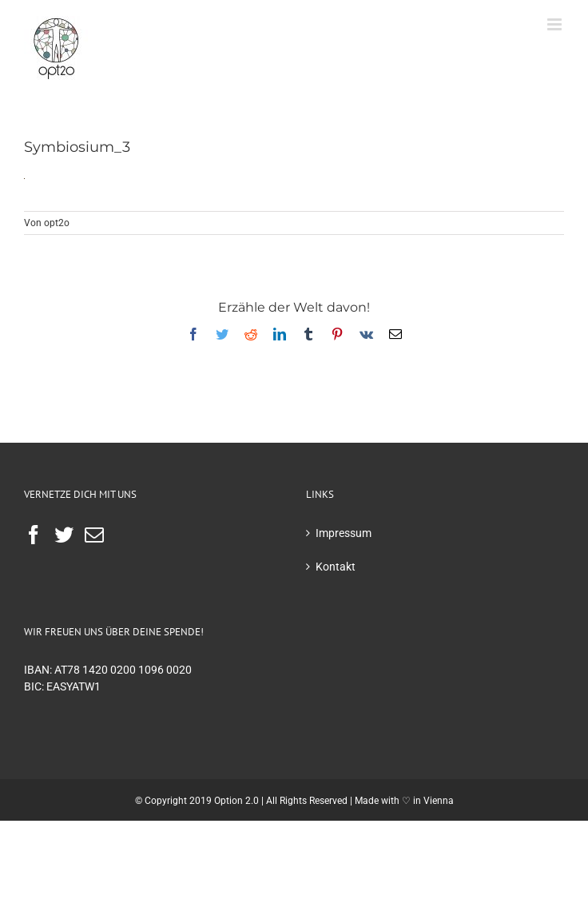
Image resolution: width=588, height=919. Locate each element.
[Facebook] (34, 535)
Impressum (344, 533)
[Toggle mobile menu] (556, 24)
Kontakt (336, 567)
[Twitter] (64, 535)
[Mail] (94, 535)
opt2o (57, 223)
